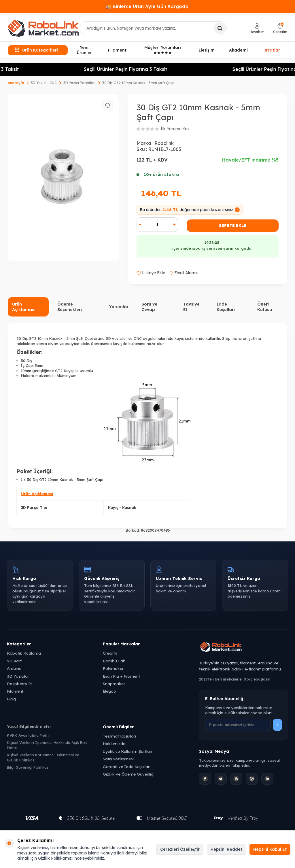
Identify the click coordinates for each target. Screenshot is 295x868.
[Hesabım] (257, 28)
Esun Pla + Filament (121, 676)
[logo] (43, 28)
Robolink (164, 143)
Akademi (238, 50)
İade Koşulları (226, 307)
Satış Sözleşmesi (118, 759)
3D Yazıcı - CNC (44, 83)
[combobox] (153, 28)
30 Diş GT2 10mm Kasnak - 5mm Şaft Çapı (138, 83)
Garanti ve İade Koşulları (127, 766)
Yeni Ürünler (84, 50)
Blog (11, 699)
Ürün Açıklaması (24, 307)
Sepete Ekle (233, 225)
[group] (64, 178)
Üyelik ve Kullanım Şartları (127, 751)
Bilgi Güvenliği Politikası (28, 767)
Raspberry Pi (19, 684)
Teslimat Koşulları (119, 736)
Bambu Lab (114, 661)
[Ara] (220, 28)
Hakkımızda (114, 743)
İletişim (207, 50)
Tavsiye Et (191, 307)
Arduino (14, 668)
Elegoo (109, 691)
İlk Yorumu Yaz (175, 129)
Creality (110, 653)
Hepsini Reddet (226, 849)
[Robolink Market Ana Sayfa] (244, 648)
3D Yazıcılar (18, 676)
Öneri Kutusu (265, 307)
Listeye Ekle (151, 273)
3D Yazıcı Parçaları (80, 83)
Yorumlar (119, 307)
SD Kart (14, 661)
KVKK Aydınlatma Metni (28, 735)
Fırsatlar (271, 50)
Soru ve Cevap (149, 307)
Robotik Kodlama (24, 653)
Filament (117, 50)
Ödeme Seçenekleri (70, 307)
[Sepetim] (280, 28)
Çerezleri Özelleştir (180, 849)
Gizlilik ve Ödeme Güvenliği (129, 774)
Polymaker (113, 668)
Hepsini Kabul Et (270, 849)
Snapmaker (114, 684)
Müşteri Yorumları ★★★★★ (163, 50)
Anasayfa (16, 83)
